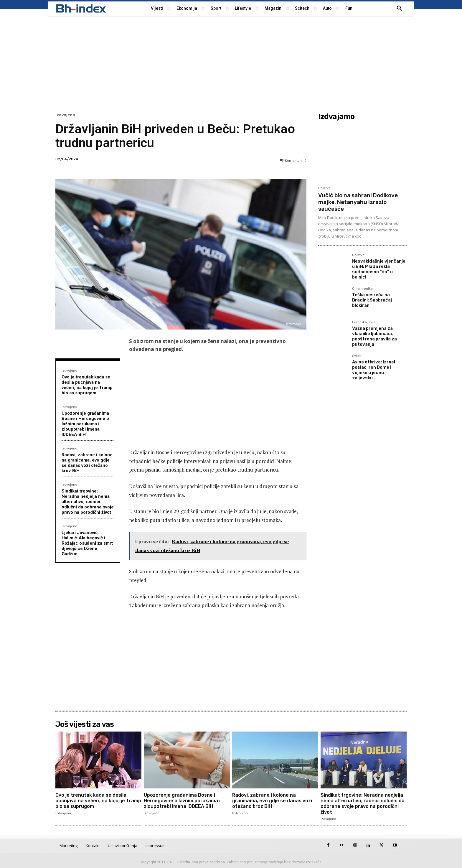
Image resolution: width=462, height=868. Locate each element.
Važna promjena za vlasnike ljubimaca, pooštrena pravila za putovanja (374, 336)
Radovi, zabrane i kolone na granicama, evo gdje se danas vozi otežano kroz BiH (87, 463)
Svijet (357, 356)
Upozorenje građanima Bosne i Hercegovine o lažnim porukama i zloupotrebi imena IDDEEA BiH (85, 424)
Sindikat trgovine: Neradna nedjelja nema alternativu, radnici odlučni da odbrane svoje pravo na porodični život (88, 502)
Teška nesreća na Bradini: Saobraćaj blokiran (372, 300)
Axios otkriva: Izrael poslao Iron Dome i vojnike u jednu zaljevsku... (374, 370)
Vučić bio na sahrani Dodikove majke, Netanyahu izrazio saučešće (358, 202)
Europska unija (364, 322)
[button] (400, 9)
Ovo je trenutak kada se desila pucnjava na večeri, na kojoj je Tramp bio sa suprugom (87, 385)
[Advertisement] (231, 63)
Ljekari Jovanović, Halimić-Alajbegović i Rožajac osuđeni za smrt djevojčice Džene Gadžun (87, 543)
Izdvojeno (65, 115)
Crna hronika (362, 289)
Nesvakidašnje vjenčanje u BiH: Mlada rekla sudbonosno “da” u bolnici (379, 269)
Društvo (324, 188)
